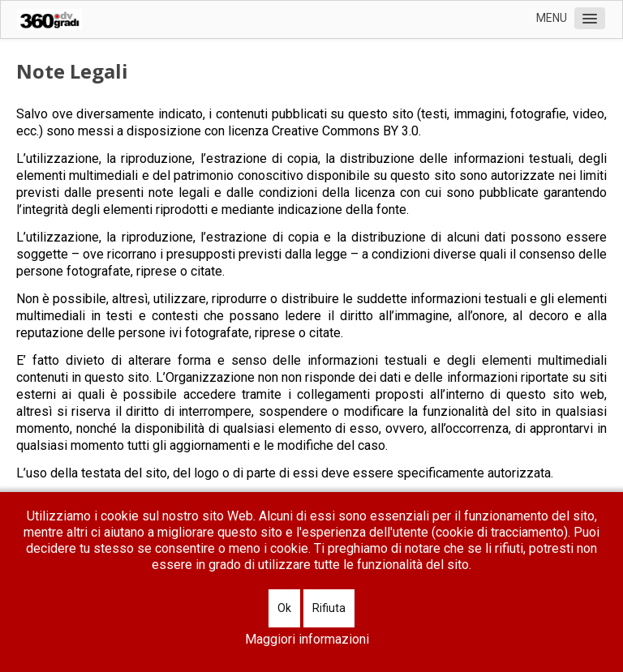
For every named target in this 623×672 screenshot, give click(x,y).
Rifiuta (329, 608)
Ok (284, 608)
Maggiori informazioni (307, 639)
